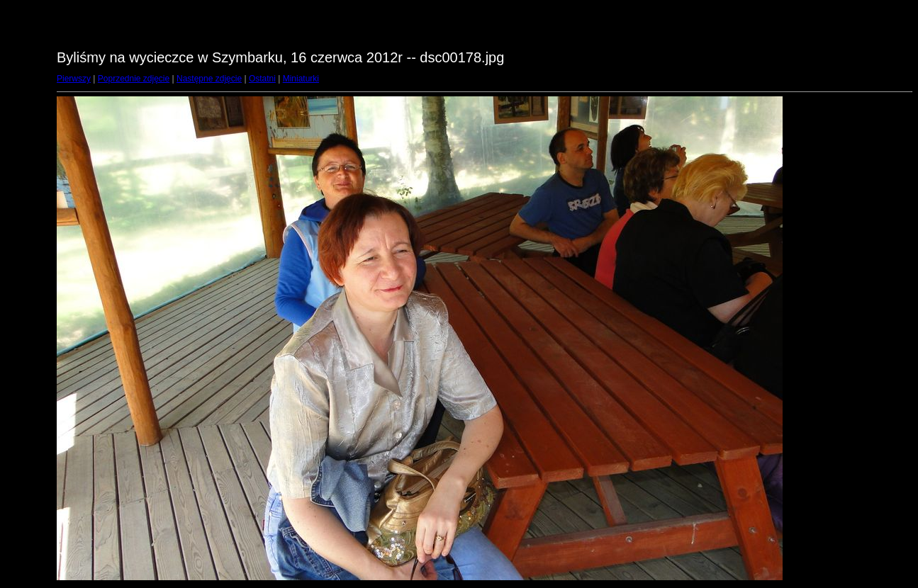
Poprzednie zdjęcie (134, 79)
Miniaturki (301, 79)
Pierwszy (74, 79)
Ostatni (262, 79)
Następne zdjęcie (209, 79)
